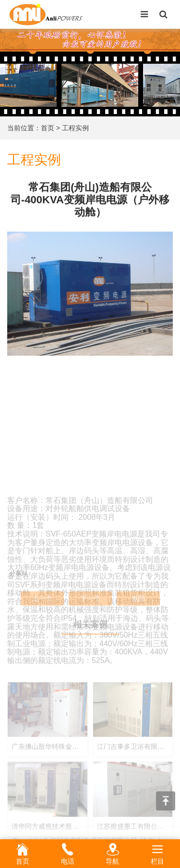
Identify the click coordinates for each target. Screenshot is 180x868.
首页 (48, 128)
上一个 (42, 605)
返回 (138, 605)
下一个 (90, 605)
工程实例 (75, 128)
